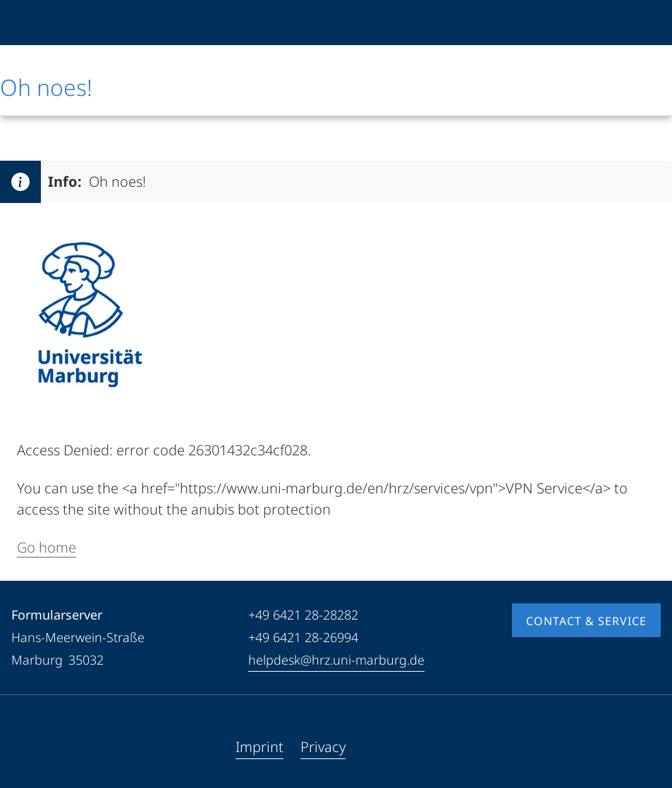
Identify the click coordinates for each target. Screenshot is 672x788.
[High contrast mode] (649, 23)
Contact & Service (586, 621)
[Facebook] (23, 747)
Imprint (259, 747)
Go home (47, 547)
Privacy (323, 747)
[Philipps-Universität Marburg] (47, 23)
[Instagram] (68, 747)
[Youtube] (45, 747)
